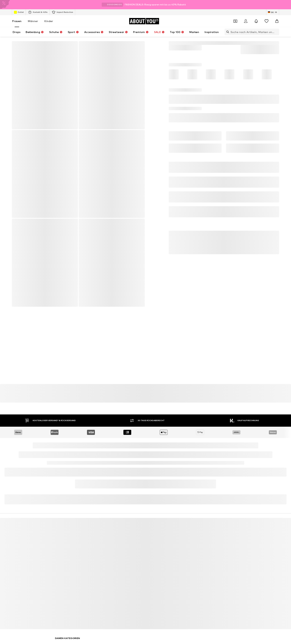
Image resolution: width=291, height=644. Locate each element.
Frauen (17, 21)
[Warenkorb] (277, 21)
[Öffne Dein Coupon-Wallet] (235, 21)
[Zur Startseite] (144, 21)
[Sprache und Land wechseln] (273, 12)
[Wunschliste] (267, 21)
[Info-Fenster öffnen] (287, 5)
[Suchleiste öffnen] (227, 32)
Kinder (49, 21)
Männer (33, 21)
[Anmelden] (246, 21)
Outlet (19, 12)
